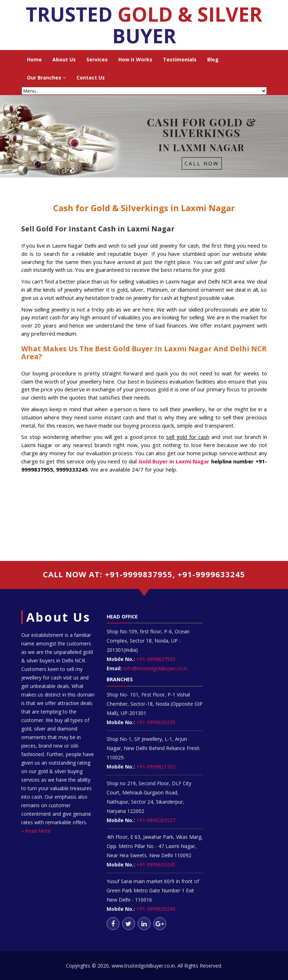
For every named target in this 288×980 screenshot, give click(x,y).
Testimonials (180, 59)
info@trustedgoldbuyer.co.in (155, 668)
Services (97, 59)
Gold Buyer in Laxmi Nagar (174, 461)
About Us (64, 59)
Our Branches (46, 78)
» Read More (36, 831)
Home (34, 59)
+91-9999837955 (155, 659)
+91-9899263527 (156, 820)
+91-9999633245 (155, 722)
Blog (213, 59)
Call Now (202, 163)
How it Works (135, 59)
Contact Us (91, 78)
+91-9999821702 (155, 767)
